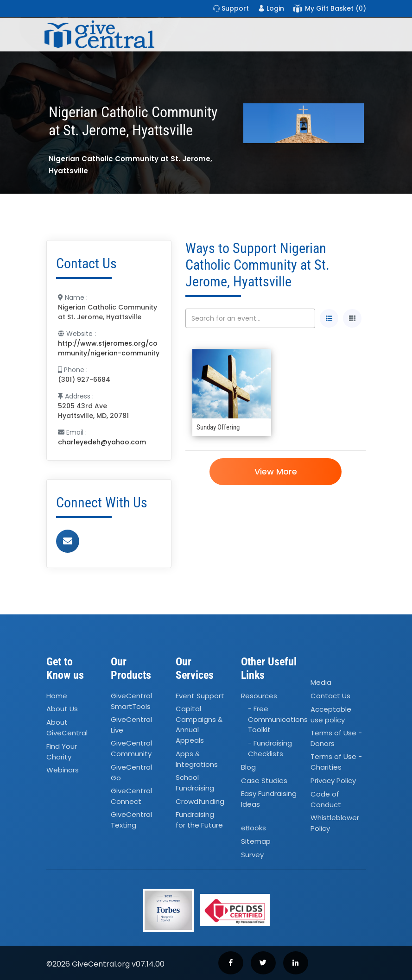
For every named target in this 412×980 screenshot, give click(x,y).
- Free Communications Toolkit (278, 720)
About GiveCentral (67, 728)
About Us (62, 709)
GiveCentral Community (131, 749)
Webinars (63, 770)
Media (321, 682)
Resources (259, 696)
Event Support (200, 696)
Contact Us (330, 696)
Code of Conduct (326, 799)
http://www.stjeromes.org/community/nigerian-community (109, 348)
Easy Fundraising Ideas (269, 799)
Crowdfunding (200, 801)
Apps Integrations (197, 759)
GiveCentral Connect (131, 796)
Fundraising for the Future (199, 820)
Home (57, 696)
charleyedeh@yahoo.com (102, 442)
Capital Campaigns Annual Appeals (199, 725)
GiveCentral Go (131, 772)
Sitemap (256, 841)
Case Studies (264, 781)
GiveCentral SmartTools (131, 701)
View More (276, 471)
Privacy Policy (333, 781)
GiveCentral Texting (131, 820)
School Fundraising (195, 783)
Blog (248, 767)
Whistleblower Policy (335, 823)
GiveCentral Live (131, 725)
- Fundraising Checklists (270, 749)
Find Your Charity (62, 752)
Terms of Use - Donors (336, 738)
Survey (252, 855)
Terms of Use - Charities (336, 762)
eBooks (254, 828)
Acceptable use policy (331, 714)
